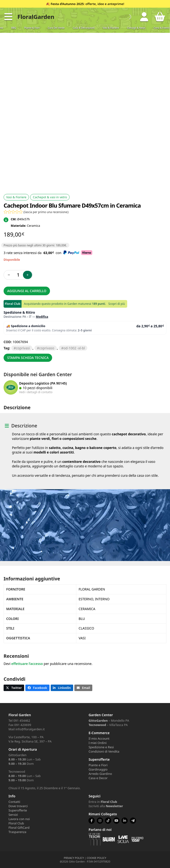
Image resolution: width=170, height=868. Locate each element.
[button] (8, 17)
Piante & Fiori (32, 28)
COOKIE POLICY (96, 858)
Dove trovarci (18, 806)
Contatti (14, 802)
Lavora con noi (19, 819)
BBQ (14, 28)
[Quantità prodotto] (18, 275)
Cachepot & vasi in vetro (50, 197)
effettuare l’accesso (27, 664)
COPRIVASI (23, 348)
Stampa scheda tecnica (28, 358)
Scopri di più (117, 304)
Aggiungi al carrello (27, 291)
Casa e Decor (98, 778)
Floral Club (16, 823)
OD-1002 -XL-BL (74, 348)
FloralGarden (36, 17)
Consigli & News (136, 28)
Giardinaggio (98, 769)
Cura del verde (56, 28)
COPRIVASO (47, 348)
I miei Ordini (97, 743)
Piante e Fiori (98, 765)
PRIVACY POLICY (74, 858)
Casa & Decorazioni (84, 28)
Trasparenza (17, 832)
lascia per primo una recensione (46, 212)
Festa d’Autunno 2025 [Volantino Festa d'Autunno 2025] (67, 4)
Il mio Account (99, 738)
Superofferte (18, 810)
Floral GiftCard (19, 828)
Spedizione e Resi (101, 747)
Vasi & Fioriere (111, 28)
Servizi (13, 815)
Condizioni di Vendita (104, 751)
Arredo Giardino (100, 774)
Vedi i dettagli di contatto (36, 392)
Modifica (42, 317)
